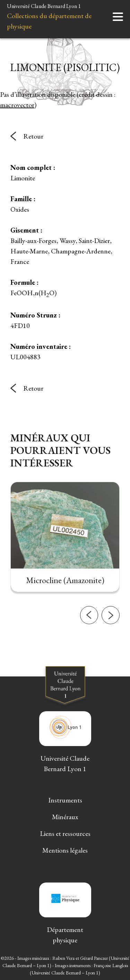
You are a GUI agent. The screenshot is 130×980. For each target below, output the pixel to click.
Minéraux (65, 817)
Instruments (65, 800)
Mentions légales (65, 850)
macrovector (17, 105)
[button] (89, 626)
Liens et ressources (65, 833)
